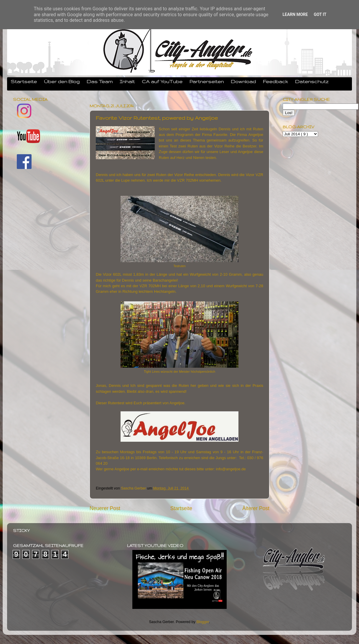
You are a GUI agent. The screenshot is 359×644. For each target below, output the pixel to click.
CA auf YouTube (162, 81)
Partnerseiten (207, 81)
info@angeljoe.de (231, 469)
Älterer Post (256, 508)
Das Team (100, 81)
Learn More (295, 14)
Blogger (203, 622)
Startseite (24, 81)
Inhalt (127, 81)
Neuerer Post (105, 508)
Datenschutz (312, 81)
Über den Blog (62, 81)
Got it (320, 14)
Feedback (275, 81)
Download (243, 81)
